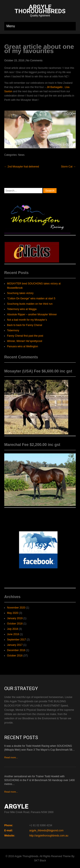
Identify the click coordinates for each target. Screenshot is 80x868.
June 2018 (13, 634)
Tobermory (13, 330)
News (21, 155)
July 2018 (12, 629)
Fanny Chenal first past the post (25, 336)
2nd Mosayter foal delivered (22, 167)
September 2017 (17, 640)
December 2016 (16, 650)
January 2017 (15, 645)
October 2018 (15, 624)
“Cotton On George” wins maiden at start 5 (31, 298)
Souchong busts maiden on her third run (30, 304)
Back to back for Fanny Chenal (25, 325)
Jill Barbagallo (55, 87)
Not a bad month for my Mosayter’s (27, 320)
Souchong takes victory (20, 293)
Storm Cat (68, 167)
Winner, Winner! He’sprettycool (25, 341)
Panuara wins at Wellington (23, 346)
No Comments (34, 61)
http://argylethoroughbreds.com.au (49, 836)
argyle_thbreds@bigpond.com (46, 831)
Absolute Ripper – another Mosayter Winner (32, 314)
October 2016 (15, 656)
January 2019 (15, 618)
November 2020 (16, 608)
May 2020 (13, 613)
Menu (11, 26)
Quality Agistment (40, 11)
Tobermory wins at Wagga (22, 309)
